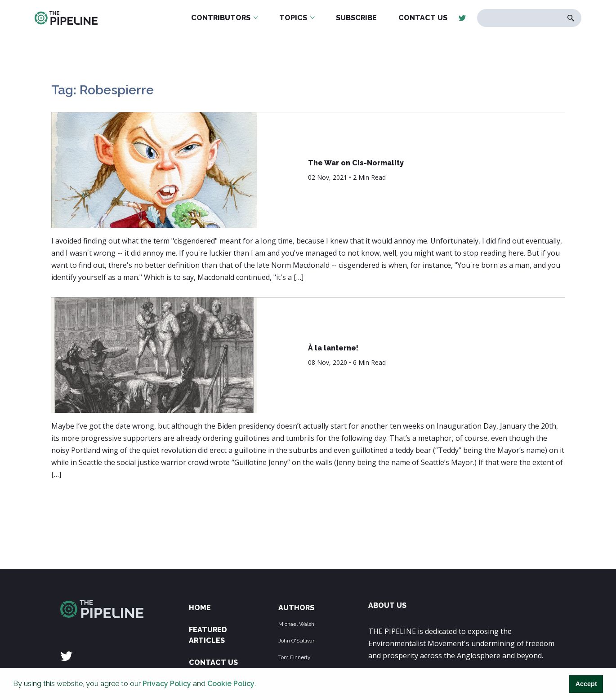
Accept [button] (586, 684)
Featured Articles (208, 635)
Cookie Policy (231, 684)
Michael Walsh (296, 624)
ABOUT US (387, 605)
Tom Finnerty (295, 657)
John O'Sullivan (297, 641)
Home (200, 608)
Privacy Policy (167, 684)
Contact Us (213, 662)
